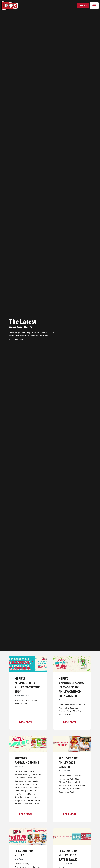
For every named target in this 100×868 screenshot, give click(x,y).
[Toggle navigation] (94, 6)
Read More (26, 722)
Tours (83, 6)
